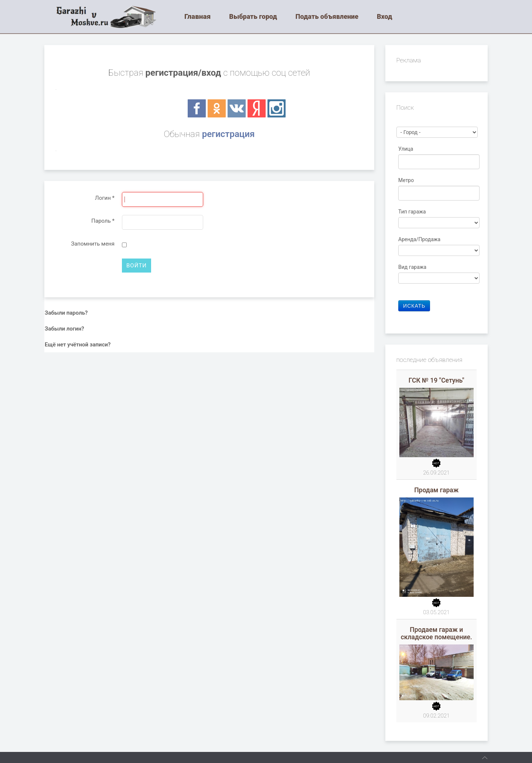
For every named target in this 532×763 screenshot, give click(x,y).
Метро (407, 180)
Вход (385, 16)
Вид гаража (413, 267)
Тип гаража (413, 212)
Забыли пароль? (66, 313)
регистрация (229, 134)
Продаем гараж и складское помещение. (436, 633)
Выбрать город (253, 16)
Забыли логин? (64, 329)
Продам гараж (436, 490)
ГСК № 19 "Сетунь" (436, 380)
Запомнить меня (93, 244)
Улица (406, 149)
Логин (105, 198)
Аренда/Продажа (420, 239)
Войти (137, 266)
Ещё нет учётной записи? (78, 345)
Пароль (103, 221)
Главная (197, 16)
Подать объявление (327, 16)
